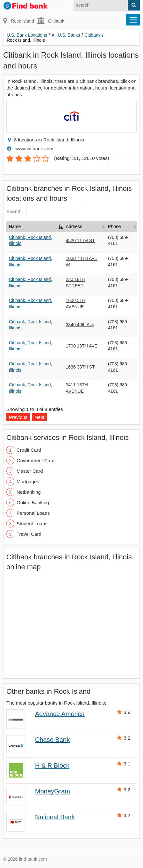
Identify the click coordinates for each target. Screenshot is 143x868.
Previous (18, 417)
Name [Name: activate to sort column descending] (15, 226)
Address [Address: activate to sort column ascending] (74, 226)
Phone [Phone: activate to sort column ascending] (114, 226)
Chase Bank (52, 740)
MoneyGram (53, 791)
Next (39, 417)
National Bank (55, 817)
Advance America (60, 714)
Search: (45, 211)
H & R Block (52, 765)
